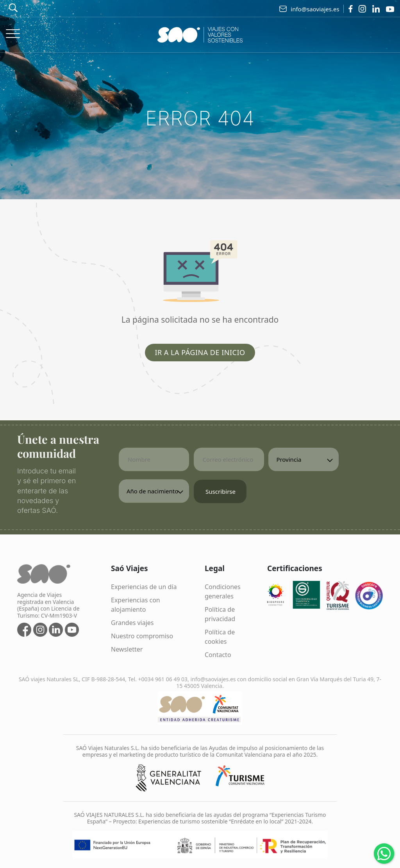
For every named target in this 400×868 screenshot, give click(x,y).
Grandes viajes (132, 623)
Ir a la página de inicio (200, 352)
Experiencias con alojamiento (136, 605)
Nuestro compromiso (142, 636)
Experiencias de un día (144, 587)
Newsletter (127, 649)
